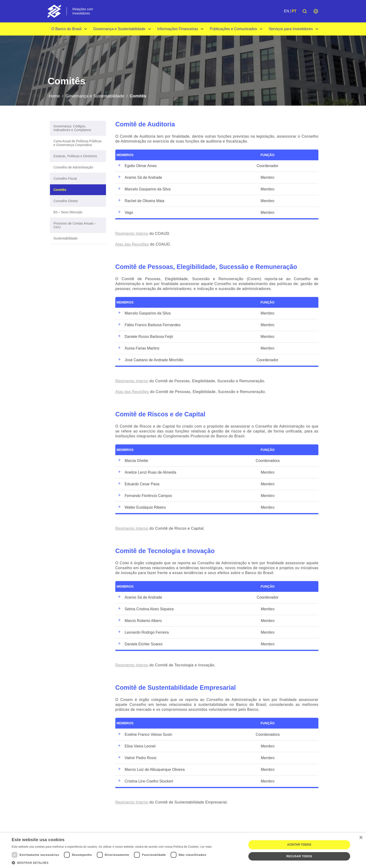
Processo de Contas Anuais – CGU (75, 225)
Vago (125, 213)
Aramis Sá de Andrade (139, 178)
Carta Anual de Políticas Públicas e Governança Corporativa (77, 143)
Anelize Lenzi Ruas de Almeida (146, 472)
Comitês (60, 190)
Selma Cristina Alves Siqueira (145, 609)
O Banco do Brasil (66, 29)
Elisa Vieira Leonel (136, 746)
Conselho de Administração (73, 167)
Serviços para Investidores (291, 29)
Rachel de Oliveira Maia (140, 201)
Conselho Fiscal (65, 179)
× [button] (361, 838)
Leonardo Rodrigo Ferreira (143, 632)
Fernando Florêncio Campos (144, 496)
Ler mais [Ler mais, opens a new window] (206, 847)
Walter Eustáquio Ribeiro (141, 507)
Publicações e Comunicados (233, 29)
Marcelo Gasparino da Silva (144, 189)
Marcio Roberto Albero (139, 621)
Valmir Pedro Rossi (136, 758)
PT (294, 11)
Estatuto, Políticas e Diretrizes (75, 156)
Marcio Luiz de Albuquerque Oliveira (151, 770)
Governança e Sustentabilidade (119, 29)
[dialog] (183, 850)
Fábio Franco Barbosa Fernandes (148, 325)
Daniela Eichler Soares (140, 644)
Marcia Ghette (132, 461)
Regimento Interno (132, 234)
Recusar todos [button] (299, 856)
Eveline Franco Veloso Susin (144, 735)
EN (286, 11)
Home (54, 96)
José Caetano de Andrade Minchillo (150, 360)
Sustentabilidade (66, 238)
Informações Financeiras (178, 29)
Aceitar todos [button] (299, 845)
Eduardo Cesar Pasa (138, 484)
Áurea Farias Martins (138, 348)
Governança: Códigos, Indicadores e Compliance (72, 128)
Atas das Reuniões (132, 244)
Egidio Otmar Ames (137, 166)
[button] (112, 862)
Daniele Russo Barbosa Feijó (145, 337)
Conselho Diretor (66, 201)
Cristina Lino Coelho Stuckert (145, 781)
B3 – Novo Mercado (68, 212)
